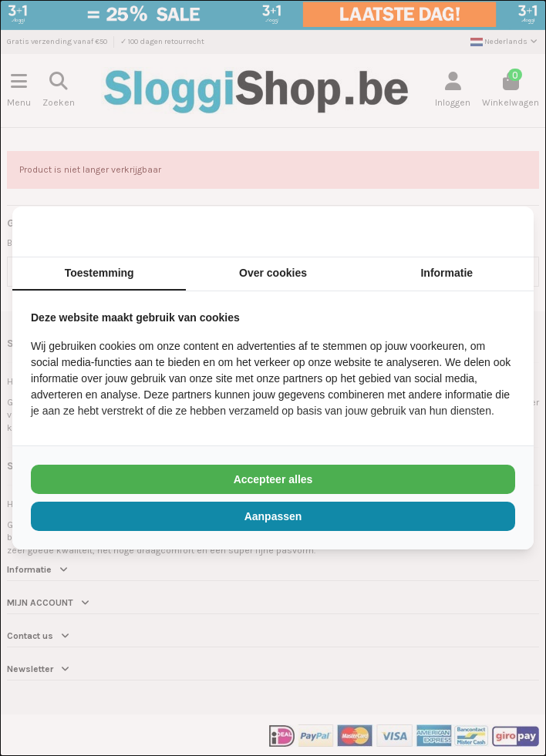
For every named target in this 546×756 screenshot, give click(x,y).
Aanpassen (273, 516)
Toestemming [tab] (99, 273)
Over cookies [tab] (273, 273)
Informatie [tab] (447, 273)
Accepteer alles (273, 479)
